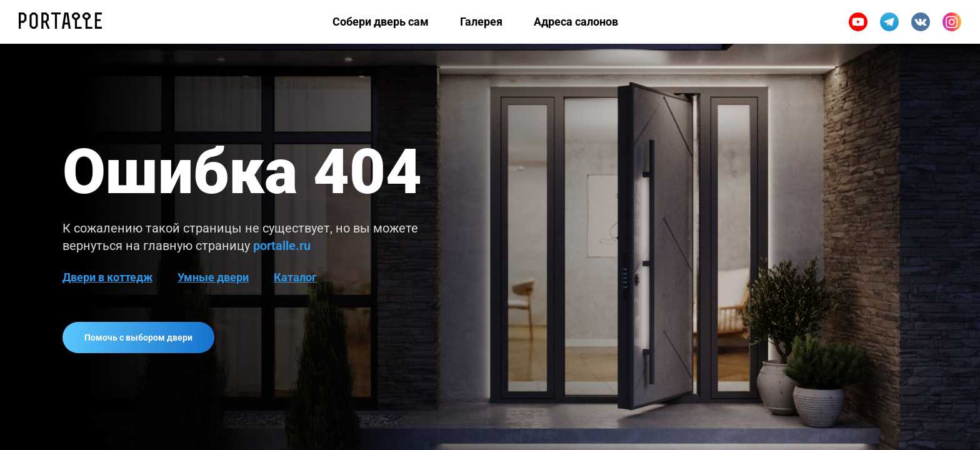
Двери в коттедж (107, 277)
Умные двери (213, 277)
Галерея (481, 22)
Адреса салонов (576, 22)
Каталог (295, 277)
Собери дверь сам (381, 22)
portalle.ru (282, 246)
